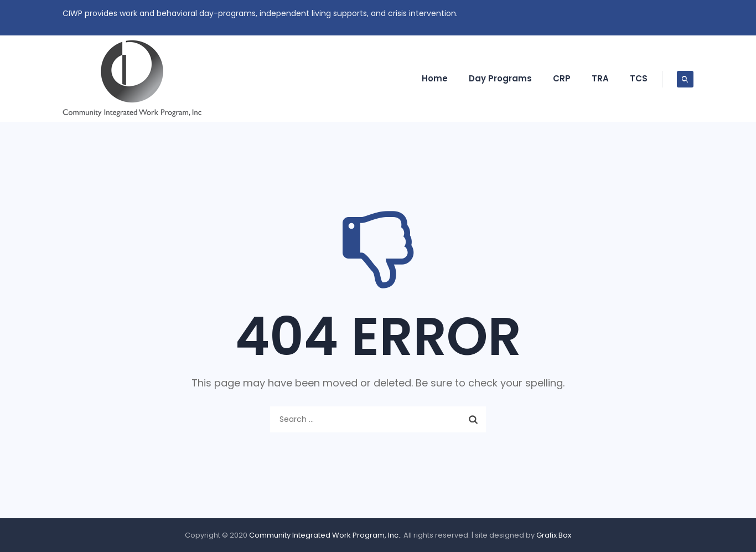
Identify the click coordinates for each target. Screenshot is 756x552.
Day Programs (500, 78)
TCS (639, 78)
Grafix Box (554, 535)
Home (435, 78)
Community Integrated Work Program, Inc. (325, 535)
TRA (600, 78)
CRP (562, 78)
